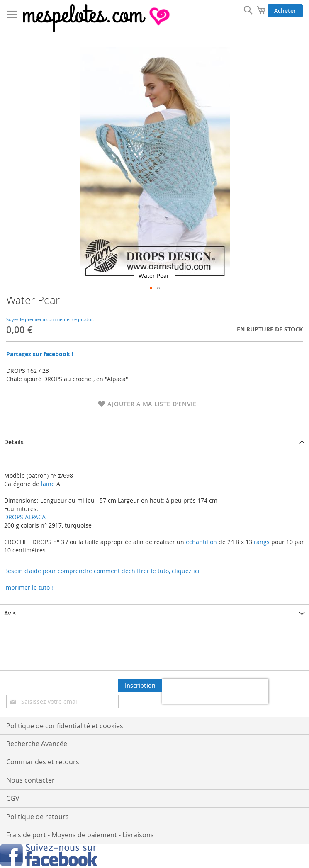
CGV (13, 798)
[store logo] (97, 18)
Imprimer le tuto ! (29, 587)
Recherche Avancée (37, 744)
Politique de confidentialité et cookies (65, 726)
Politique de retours (38, 817)
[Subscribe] (140, 686)
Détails (14, 442)
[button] (151, 288)
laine (47, 484)
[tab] (154, 442)
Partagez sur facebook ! (40, 354)
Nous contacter (30, 780)
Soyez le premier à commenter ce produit (50, 319)
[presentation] (215, 691)
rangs (261, 542)
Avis (10, 613)
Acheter (285, 11)
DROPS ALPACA (25, 517)
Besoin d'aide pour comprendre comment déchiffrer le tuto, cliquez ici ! (103, 571)
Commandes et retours (43, 762)
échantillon (201, 542)
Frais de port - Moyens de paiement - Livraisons (80, 835)
